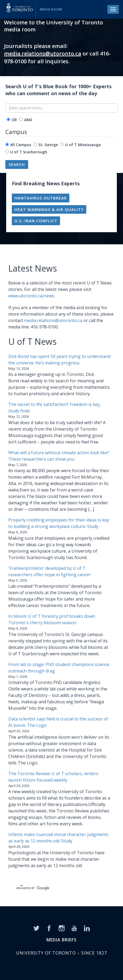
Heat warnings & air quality (49, 209)
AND (28, 120)
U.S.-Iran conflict (36, 221)
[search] (55, 888)
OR (14, 120)
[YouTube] (74, 928)
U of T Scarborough (29, 152)
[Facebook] (49, 928)
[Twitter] (36, 928)
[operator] (8, 119)
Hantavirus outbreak (41, 198)
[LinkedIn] (87, 928)
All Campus (21, 145)
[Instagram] (62, 928)
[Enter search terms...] (61, 108)
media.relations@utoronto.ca (43, 53)
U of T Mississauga (83, 145)
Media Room (51, 9)
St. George (48, 145)
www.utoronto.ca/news (31, 296)
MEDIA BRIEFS (61, 940)
